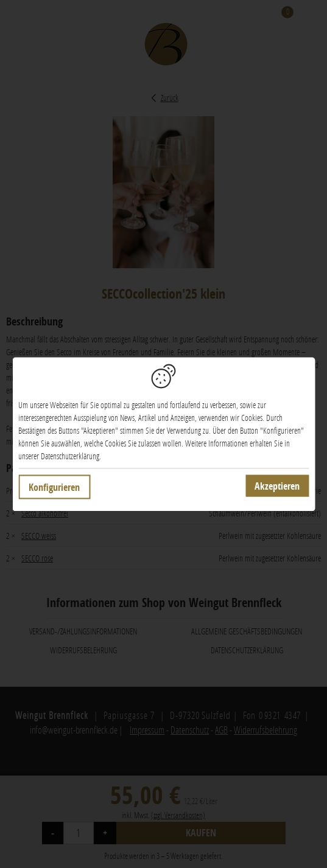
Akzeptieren (277, 485)
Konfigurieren (54, 487)
